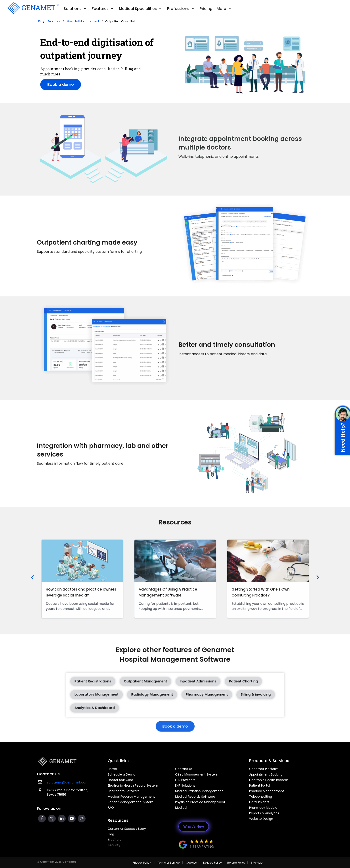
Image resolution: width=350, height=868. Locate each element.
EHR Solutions (185, 785)
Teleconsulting (261, 797)
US (39, 21)
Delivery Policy (212, 863)
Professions (181, 9)
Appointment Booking (266, 774)
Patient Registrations (113, 683)
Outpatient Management (153, 683)
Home (112, 769)
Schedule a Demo (121, 774)
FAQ (111, 808)
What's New (194, 827)
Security (114, 845)
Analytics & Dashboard (115, 703)
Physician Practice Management (200, 802)
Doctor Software (120, 780)
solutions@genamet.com (68, 782)
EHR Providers (185, 780)
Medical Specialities (141, 9)
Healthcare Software (124, 791)
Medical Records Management (131, 797)
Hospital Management (83, 21)
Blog (111, 834)
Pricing (206, 9)
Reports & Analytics (264, 813)
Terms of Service (168, 863)
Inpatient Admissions (192, 683)
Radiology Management (158, 693)
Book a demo (61, 84)
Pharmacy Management (199, 693)
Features (103, 9)
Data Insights (259, 802)
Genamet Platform (264, 769)
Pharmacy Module (263, 808)
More (225, 9)
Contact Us (184, 769)
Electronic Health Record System (133, 785)
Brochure (115, 840)
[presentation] (33, 578)
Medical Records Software (195, 797)
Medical (181, 808)
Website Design (261, 819)
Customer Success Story (127, 829)
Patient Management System (131, 802)
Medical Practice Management (199, 791)
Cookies (191, 863)
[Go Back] (32, 8)
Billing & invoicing (235, 693)
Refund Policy (236, 863)
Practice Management (267, 791)
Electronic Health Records (269, 780)
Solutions (76, 9)
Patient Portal (260, 785)
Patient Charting (226, 683)
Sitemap (257, 863)
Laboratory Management (116, 693)
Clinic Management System (197, 774)
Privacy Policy (142, 863)
